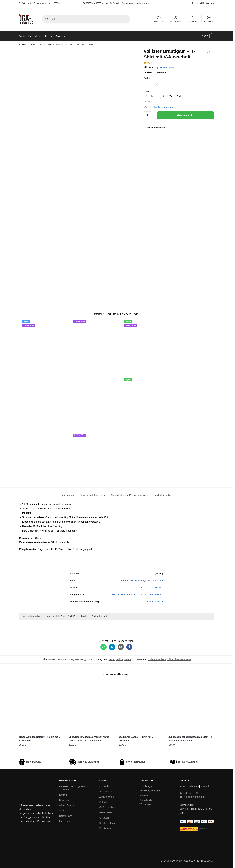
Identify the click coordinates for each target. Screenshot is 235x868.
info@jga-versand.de (192, 797)
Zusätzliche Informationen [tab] (93, 495)
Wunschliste (192, 19)
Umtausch (105, 818)
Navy (148, 581)
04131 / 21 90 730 (191, 793)
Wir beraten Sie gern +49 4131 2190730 (41, 3)
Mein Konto (175, 19)
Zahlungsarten (107, 797)
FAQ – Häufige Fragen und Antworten (73, 788)
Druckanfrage (106, 828)
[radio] (148, 84)
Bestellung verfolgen (150, 790)
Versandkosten (167, 67)
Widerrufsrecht (67, 805)
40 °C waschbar (120, 595)
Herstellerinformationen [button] (32, 616)
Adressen (144, 796)
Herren (33, 45)
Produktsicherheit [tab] (163, 495)
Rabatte (103, 802)
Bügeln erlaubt (136, 595)
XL (151, 587)
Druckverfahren (107, 823)
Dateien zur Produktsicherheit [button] (94, 616)
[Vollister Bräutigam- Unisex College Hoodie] (212, 52)
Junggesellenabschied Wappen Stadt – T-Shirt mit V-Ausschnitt (191, 739)
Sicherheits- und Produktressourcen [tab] (130, 495)
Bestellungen (146, 786)
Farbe (147, 78)
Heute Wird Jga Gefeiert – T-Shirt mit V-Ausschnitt (40, 739)
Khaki (130, 581)
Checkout (209, 19)
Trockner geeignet (154, 595)
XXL (155, 587)
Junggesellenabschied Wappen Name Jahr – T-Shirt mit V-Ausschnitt (89, 739)
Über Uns (64, 800)
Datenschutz (66, 816)
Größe (147, 92)
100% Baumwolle (154, 602)
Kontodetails (146, 800)
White (160, 581)
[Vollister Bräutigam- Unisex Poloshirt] (208, 52)
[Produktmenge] (147, 115)
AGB (62, 811)
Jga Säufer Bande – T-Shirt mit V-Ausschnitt (136, 739)
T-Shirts (42, 45)
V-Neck (51, 45)
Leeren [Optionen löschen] (147, 101)
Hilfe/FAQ (194, 786)
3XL (161, 587)
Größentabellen (107, 807)
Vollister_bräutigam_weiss (179, 659)
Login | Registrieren (203, 3)
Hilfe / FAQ (159, 19)
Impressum (65, 821)
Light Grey (139, 581)
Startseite (23, 45)
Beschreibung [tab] (68, 495)
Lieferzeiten (105, 786)
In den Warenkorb (186, 115)
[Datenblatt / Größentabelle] (160, 107)
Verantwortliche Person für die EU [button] (62, 616)
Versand (205, 786)
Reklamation (106, 812)
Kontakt (63, 795)
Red (154, 581)
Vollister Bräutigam (157, 659)
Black (123, 581)
